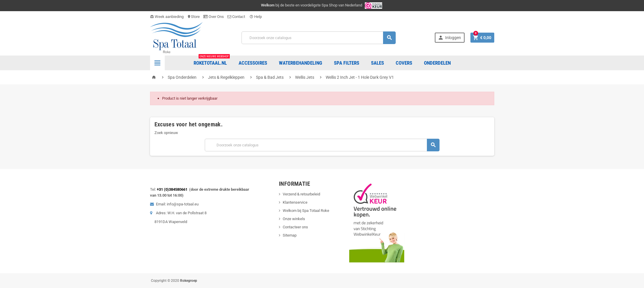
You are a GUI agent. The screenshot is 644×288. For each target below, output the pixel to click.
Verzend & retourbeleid (301, 194)
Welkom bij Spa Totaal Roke (306, 211)
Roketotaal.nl (212, 61)
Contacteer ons (295, 227)
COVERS (404, 63)
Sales (377, 63)
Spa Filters (347, 63)
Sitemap (290, 235)
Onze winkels (294, 219)
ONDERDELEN (437, 63)
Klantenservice (295, 202)
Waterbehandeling (301, 63)
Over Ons (214, 17)
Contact (237, 17)
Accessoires (253, 63)
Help (256, 17)
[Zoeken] (319, 38)
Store (193, 17)
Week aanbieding (167, 17)
